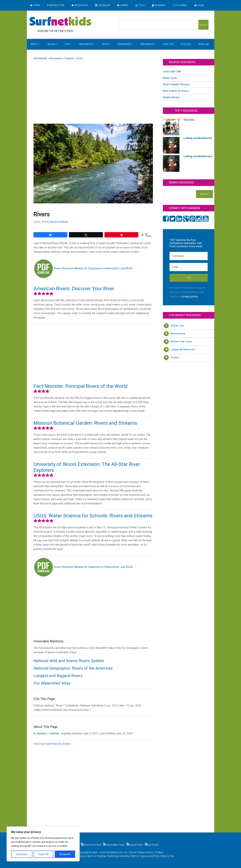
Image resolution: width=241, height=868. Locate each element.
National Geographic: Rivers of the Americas (73, 668)
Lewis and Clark (172, 71)
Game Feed (135, 845)
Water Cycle (170, 78)
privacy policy (190, 296)
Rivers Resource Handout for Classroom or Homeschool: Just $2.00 (93, 268)
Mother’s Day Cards (181, 342)
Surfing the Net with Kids (60, 21)
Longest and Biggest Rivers (58, 676)
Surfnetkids (40, 58)
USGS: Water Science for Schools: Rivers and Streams (93, 516)
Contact (159, 852)
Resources (56, 58)
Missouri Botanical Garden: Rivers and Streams (85, 423)
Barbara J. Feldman (48, 733)
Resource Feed (91, 845)
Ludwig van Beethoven (183, 349)
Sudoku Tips (177, 326)
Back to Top (168, 856)
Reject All (44, 854)
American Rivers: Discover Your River (74, 288)
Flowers (175, 357)
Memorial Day (178, 334)
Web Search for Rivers (176, 91)
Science (69, 58)
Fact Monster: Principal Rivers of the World (81, 386)
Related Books (171, 97)
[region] (43, 844)
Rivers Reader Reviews (176, 84)
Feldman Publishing (108, 856)
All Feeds (152, 845)
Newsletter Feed (114, 845)
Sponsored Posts (150, 856)
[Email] (189, 267)
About (133, 852)
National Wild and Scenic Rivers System (69, 661)
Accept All (65, 854)
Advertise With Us (130, 856)
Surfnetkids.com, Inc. (117, 852)
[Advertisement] (93, 89)
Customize (22, 854)
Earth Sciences (54, 744)
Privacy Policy (146, 852)
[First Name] (189, 256)
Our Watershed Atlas (52, 683)
